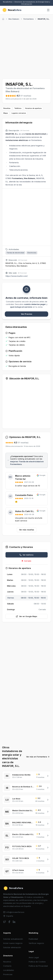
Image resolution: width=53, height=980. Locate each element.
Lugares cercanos (19, 113)
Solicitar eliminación (12, 947)
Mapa (6, 113)
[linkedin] (14, 922)
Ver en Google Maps (26, 616)
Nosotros (7, 962)
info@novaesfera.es (14, 912)
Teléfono (18, 108)
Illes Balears (14, 19)
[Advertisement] (26, 49)
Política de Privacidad (38, 966)
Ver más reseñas (27, 530)
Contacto (7, 966)
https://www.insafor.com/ (17, 276)
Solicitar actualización (13, 939)
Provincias (8, 974)
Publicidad (33, 939)
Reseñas (7, 108)
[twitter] (5, 922)
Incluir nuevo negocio (13, 943)
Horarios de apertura (33, 108)
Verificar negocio (36, 943)
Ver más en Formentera (38, 757)
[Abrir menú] (48, 10)
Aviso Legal (34, 957)
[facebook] (9, 922)
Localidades (9, 970)
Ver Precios (27, 314)
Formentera (28, 19)
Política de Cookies (37, 962)
